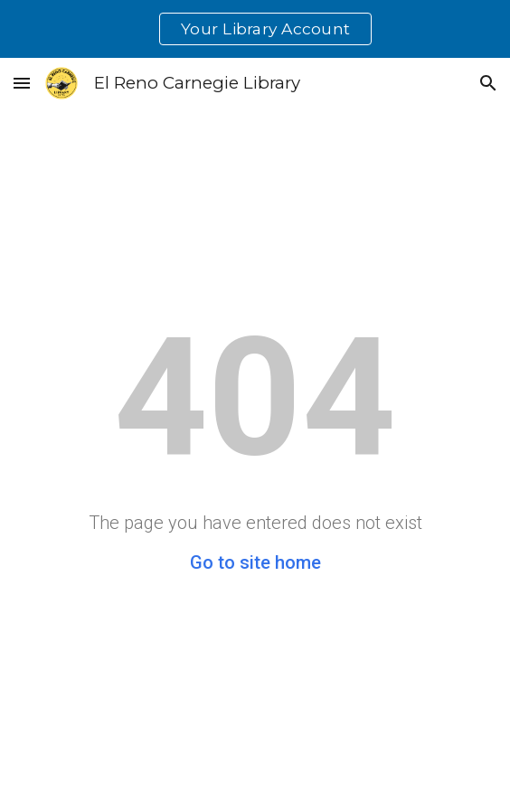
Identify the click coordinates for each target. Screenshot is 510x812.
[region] (255, 29)
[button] (22, 83)
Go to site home (255, 562)
